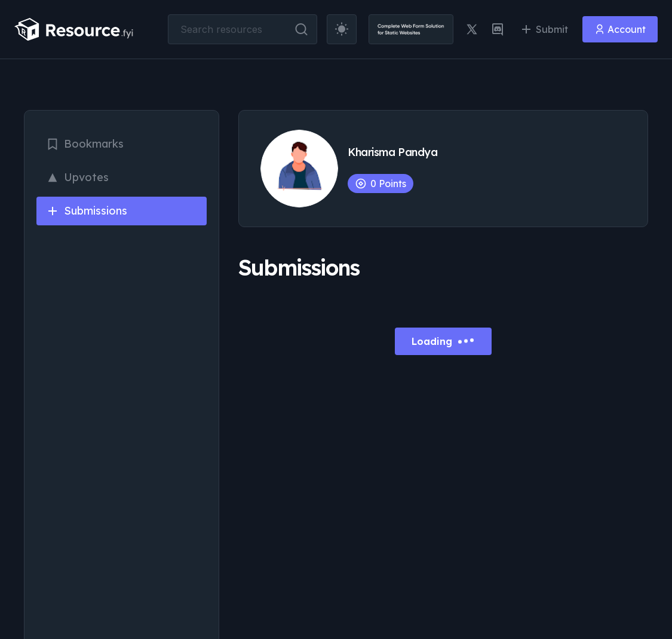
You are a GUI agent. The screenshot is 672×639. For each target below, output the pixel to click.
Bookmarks (85, 144)
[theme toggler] (342, 29)
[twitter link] (472, 29)
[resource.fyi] (74, 29)
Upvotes (77, 177)
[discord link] (498, 29)
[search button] (301, 29)
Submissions (87, 211)
